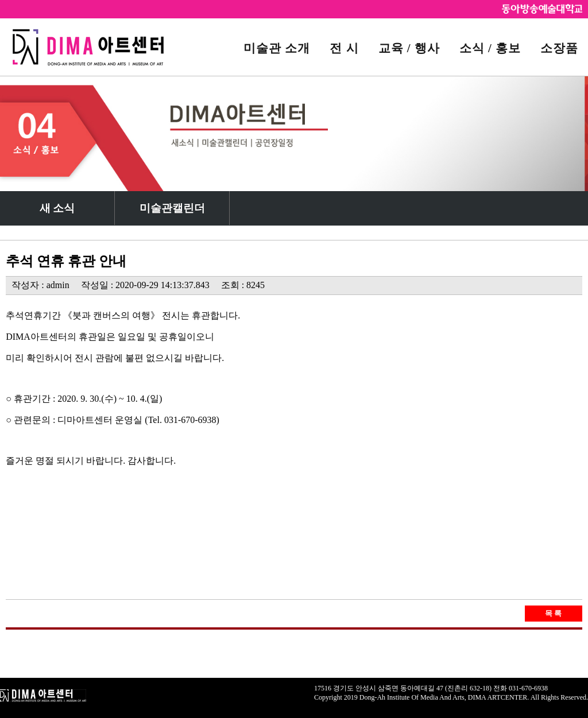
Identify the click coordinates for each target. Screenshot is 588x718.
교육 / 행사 (409, 48)
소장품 (559, 48)
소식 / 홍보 (490, 48)
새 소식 (57, 208)
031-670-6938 (528, 688)
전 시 (344, 48)
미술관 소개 (277, 48)
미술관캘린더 (172, 208)
